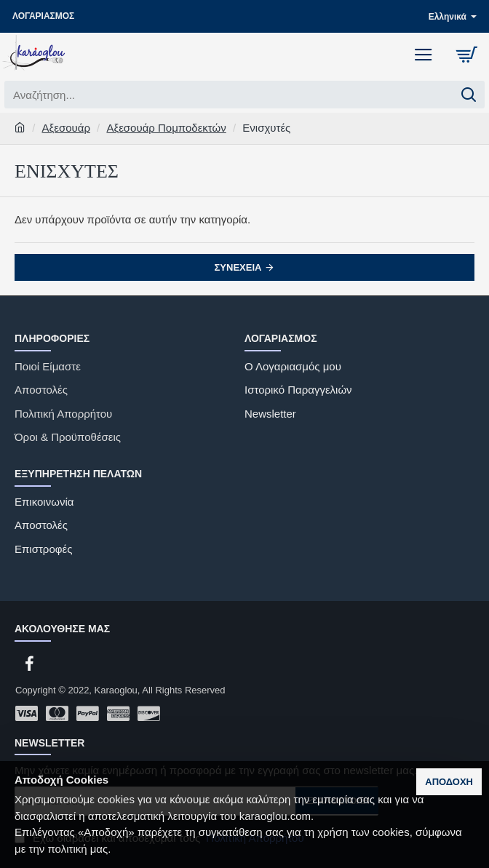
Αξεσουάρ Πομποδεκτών (166, 128)
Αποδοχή (449, 782)
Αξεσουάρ (66, 128)
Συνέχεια (238, 267)
